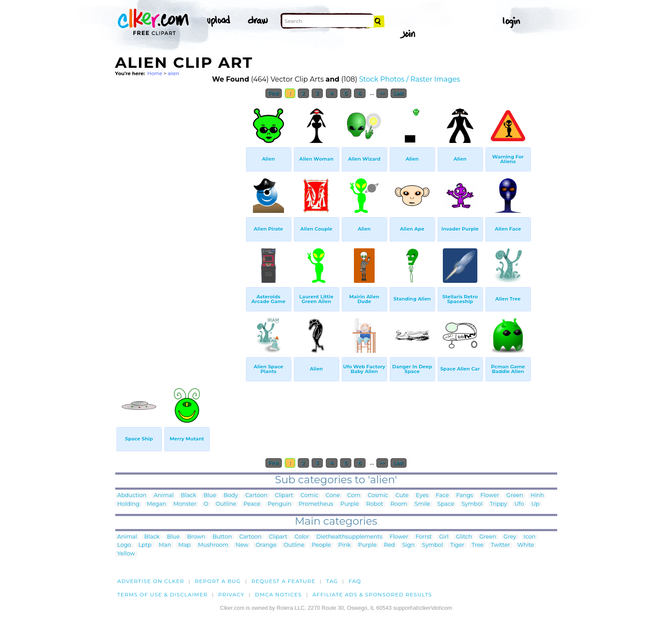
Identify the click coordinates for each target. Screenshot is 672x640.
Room (399, 504)
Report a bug (218, 581)
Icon (530, 537)
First (274, 93)
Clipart (284, 496)
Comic (309, 496)
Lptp (145, 545)
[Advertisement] (180, 232)
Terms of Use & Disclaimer (163, 594)
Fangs (465, 496)
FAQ (355, 581)
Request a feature (284, 581)
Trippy (498, 504)
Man (165, 545)
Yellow (126, 554)
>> (382, 93)
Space (446, 504)
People (321, 545)
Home (155, 73)
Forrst (424, 537)
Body (231, 496)
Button (222, 537)
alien (173, 73)
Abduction (132, 496)
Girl (444, 537)
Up (535, 504)
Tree (478, 545)
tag (332, 581)
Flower (490, 496)
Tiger (457, 545)
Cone (333, 496)
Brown (196, 537)
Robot (374, 504)
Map (184, 545)
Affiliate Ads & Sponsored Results (372, 594)
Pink (345, 545)
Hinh (537, 496)
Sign (409, 545)
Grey (510, 537)
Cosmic (378, 496)
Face (442, 496)
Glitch (464, 537)
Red (389, 545)
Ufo (519, 504)
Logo (124, 545)
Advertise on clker (151, 581)
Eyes (422, 496)
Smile (423, 504)
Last (399, 93)
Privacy (232, 594)
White (526, 545)
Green (515, 496)
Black (188, 496)
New (242, 545)
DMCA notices (279, 594)
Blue (210, 496)
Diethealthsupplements (349, 537)
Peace (252, 504)
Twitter (500, 545)
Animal (164, 496)
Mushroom (213, 545)
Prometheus (316, 504)
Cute (402, 496)
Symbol (472, 504)
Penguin (279, 504)
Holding (128, 504)
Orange (266, 545)
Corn (354, 496)
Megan (156, 504)
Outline (226, 504)
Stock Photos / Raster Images (410, 79)
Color (302, 537)
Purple (350, 504)
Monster (185, 504)
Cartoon (256, 496)
